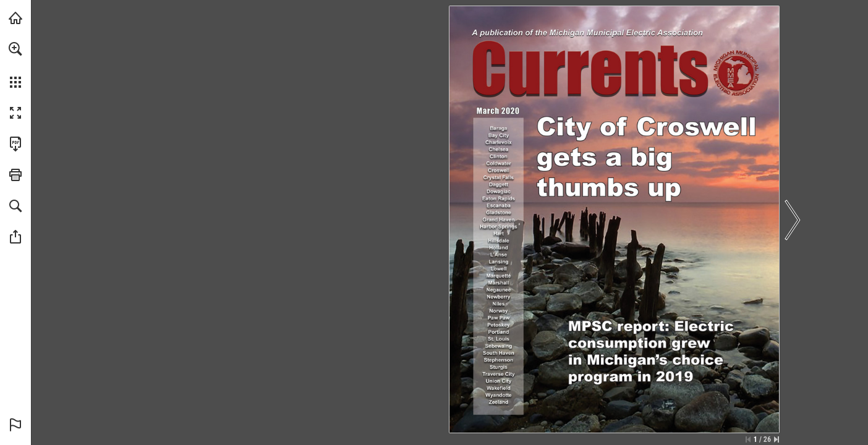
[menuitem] (15, 65)
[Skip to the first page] (748, 439)
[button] (15, 49)
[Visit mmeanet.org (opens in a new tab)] (15, 18)
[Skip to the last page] (777, 439)
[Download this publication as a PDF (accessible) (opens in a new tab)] (15, 144)
